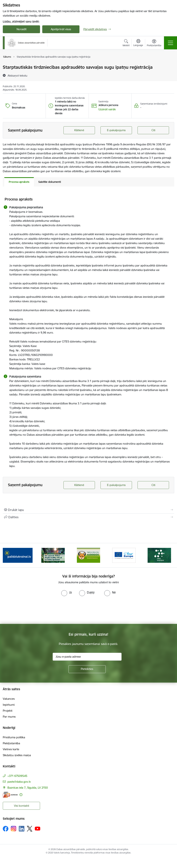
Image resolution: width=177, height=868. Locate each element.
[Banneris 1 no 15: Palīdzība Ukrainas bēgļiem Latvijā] (18, 555)
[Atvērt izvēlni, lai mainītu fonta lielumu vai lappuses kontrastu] (154, 43)
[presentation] (31, 610)
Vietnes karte (11, 749)
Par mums (9, 717)
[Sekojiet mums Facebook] (6, 829)
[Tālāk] (168, 555)
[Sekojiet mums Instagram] (14, 829)
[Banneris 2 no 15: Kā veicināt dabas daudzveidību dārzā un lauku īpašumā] (53, 555)
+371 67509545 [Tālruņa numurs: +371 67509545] (17, 776)
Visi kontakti (21, 806)
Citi (153, 130)
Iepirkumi (9, 705)
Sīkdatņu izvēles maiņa (17, 755)
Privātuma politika (14, 737)
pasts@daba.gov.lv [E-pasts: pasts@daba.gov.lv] (19, 782)
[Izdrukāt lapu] (88, 510)
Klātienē (79, 130)
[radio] (66, 592)
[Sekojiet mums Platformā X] (30, 829)
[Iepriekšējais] (9, 555)
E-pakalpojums (116, 130)
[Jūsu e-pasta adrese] (87, 657)
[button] (107, 109)
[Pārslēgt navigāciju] (170, 43)
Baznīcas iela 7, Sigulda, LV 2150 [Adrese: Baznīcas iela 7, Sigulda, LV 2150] (28, 788)
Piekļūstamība (11, 743)
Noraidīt (21, 29)
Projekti (8, 711)
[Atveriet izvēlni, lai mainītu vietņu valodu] (138, 43)
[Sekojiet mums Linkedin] (22, 829)
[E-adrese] (10, 795)
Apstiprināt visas (61, 29)
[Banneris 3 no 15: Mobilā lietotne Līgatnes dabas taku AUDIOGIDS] (89, 555)
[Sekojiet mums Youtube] (38, 828)
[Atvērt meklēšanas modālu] (126, 43)
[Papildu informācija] (21, 795)
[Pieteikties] (87, 669)
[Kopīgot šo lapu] (88, 517)
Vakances (9, 699)
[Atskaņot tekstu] (17, 75)
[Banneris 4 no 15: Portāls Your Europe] (124, 555)
